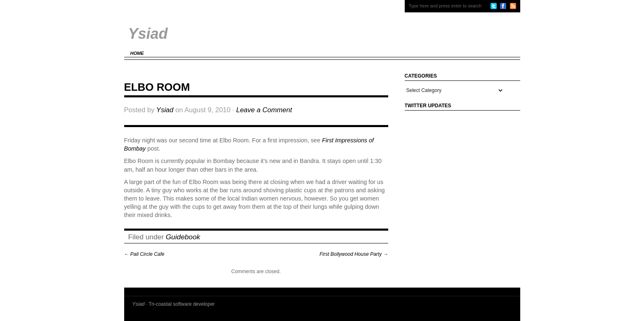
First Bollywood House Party (354, 254)
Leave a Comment (264, 110)
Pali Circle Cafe (144, 254)
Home (137, 53)
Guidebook (183, 237)
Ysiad (165, 110)
